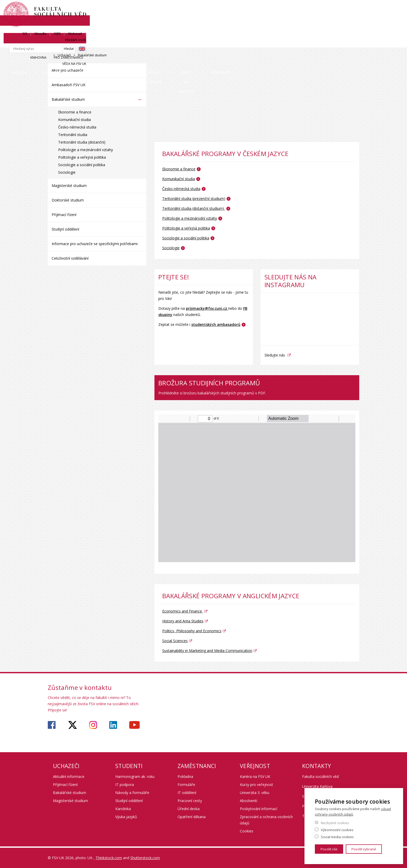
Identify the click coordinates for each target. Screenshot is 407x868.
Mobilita (188, 43)
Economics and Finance (183, 611)
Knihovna (283, 28)
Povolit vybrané (364, 849)
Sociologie (67, 172)
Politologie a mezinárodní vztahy (86, 150)
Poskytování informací (259, 809)
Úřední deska (189, 809)
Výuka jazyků (126, 817)
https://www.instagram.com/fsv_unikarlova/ (93, 725)
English (355, 19)
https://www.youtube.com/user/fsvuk (134, 725)
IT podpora (125, 785)
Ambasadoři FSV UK (69, 85)
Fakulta (63, 43)
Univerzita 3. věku (255, 793)
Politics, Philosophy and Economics (192, 631)
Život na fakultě (291, 43)
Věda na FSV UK (347, 28)
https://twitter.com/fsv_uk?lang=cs (73, 725)
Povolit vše (329, 849)
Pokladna (185, 776)
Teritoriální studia (73, 135)
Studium (146, 43)
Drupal (49, 55)
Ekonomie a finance (75, 112)
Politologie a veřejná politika (82, 157)
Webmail (324, 10)
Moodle (290, 10)
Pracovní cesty (190, 801)
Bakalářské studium (68, 99)
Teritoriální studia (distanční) (82, 142)
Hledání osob (349, 10)
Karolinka (123, 809)
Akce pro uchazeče (67, 70)
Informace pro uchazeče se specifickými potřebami (95, 244)
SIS (274, 10)
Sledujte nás (275, 355)
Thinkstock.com (109, 858)
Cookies (247, 831)
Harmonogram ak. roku (135, 776)
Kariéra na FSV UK (255, 776)
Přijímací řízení (64, 215)
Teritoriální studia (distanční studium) (194, 208)
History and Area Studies (183, 621)
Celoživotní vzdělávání (70, 258)
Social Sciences (175, 641)
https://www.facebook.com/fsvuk (52, 725)
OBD (306, 10)
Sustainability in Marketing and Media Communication (207, 651)
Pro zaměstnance (313, 28)
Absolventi (249, 801)
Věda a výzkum (235, 43)
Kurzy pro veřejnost (256, 785)
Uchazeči (104, 43)
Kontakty (342, 43)
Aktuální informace (69, 776)
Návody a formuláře (132, 793)
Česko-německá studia (77, 127)
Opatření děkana (192, 817)
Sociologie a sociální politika (82, 165)
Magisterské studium (69, 186)
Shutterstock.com (145, 858)
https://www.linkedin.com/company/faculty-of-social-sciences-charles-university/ (113, 725)
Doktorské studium (68, 200)
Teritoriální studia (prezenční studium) (194, 199)
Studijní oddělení (65, 229)
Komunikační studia (74, 120)
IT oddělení (187, 793)
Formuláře (186, 785)
